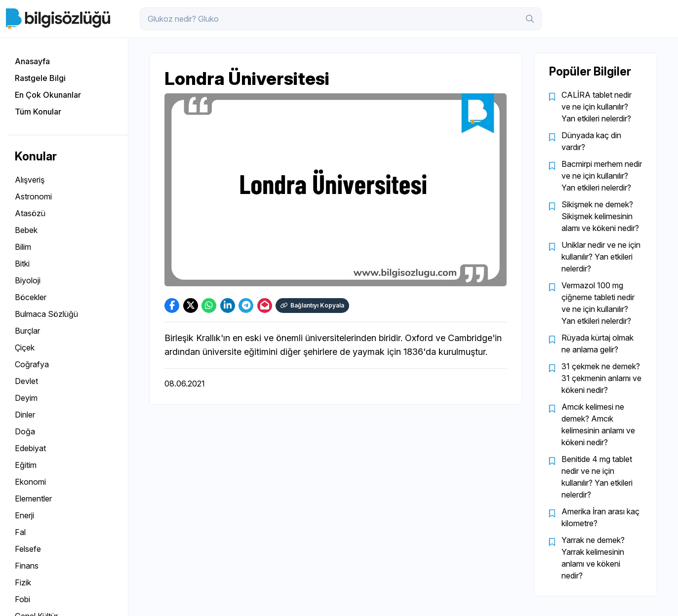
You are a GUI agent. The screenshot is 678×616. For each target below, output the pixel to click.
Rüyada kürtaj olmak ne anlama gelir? (598, 344)
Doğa (25, 431)
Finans (27, 566)
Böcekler (31, 297)
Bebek (26, 230)
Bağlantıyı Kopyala (312, 305)
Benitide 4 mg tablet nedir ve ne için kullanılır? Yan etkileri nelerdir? (597, 477)
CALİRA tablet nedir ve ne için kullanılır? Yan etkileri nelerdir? (597, 107)
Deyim (26, 398)
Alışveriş (30, 180)
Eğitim (26, 465)
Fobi (22, 599)
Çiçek (25, 347)
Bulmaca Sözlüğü (46, 314)
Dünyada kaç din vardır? (591, 141)
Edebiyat (30, 448)
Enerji (24, 515)
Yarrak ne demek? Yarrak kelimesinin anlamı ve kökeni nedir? (593, 558)
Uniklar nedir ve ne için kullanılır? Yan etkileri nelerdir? (601, 257)
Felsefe (28, 549)
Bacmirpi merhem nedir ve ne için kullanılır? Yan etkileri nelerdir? (602, 176)
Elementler (33, 499)
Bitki (22, 264)
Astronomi (33, 196)
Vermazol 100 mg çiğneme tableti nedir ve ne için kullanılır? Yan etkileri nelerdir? (598, 303)
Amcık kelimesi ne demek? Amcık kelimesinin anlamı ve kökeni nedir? (598, 424)
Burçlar (27, 331)
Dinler (25, 415)
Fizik (23, 582)
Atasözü (30, 213)
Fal (20, 532)
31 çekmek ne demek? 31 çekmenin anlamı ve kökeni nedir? (601, 378)
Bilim (23, 247)
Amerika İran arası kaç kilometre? (600, 517)
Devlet (26, 381)
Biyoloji (28, 280)
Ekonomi (30, 482)
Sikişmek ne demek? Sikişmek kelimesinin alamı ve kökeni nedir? (600, 216)
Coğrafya (32, 364)
